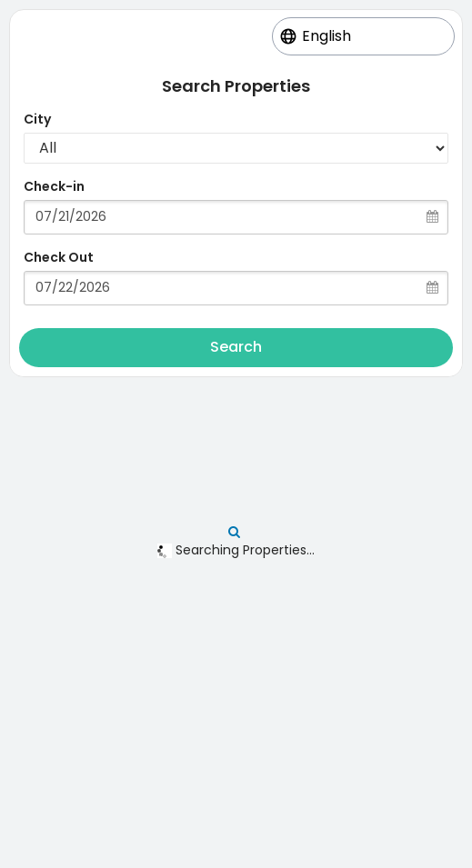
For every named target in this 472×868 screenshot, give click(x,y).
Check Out (59, 257)
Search (236, 347)
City (37, 119)
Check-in (54, 186)
